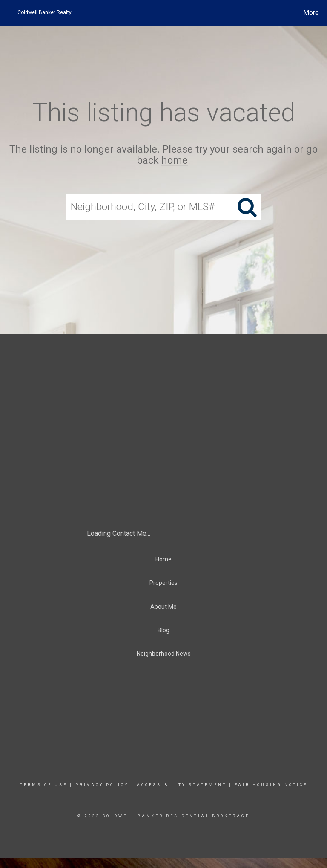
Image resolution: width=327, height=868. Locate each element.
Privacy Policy (102, 785)
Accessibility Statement (182, 785)
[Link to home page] (8, 13)
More (311, 13)
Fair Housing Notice (271, 785)
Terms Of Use (44, 785)
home (175, 161)
